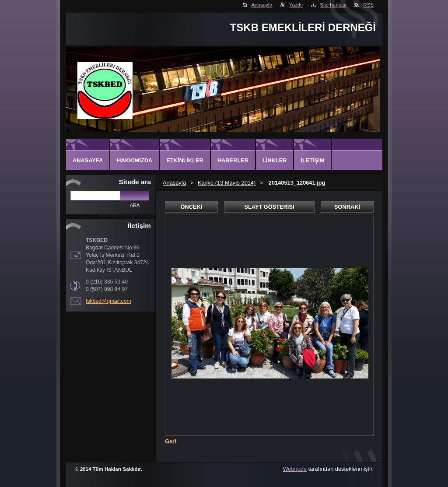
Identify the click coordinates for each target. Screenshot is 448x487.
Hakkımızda (135, 160)
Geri (171, 441)
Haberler (233, 160)
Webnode (295, 469)
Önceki (192, 207)
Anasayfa (262, 5)
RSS (368, 5)
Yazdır (296, 5)
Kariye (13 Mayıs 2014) (227, 183)
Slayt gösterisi (269, 207)
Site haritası (333, 5)
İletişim (312, 160)
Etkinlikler (185, 160)
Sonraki (347, 207)
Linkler (275, 160)
